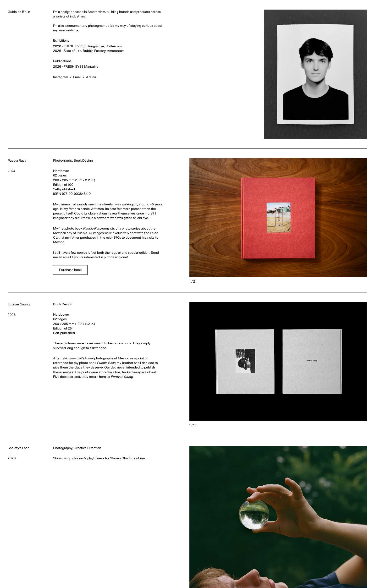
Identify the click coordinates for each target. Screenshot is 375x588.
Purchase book (70, 270)
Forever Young (20, 304)
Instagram (61, 77)
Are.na (91, 77)
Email (77, 77)
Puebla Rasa (19, 161)
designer (67, 12)
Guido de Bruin (19, 12)
